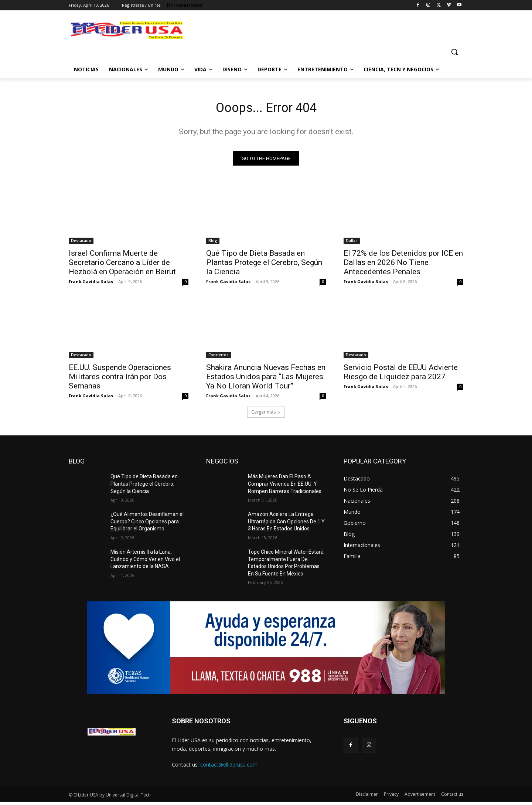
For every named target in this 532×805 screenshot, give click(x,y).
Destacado (81, 244)
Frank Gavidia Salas (91, 284)
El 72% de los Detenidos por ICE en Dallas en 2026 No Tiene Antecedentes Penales (403, 265)
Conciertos (219, 358)
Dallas (352, 244)
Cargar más (266, 415)
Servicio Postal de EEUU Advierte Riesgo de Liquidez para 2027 (401, 375)
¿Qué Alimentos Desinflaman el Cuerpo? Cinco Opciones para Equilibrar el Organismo (147, 524)
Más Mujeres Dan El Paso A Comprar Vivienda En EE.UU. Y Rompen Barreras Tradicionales (285, 487)
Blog (213, 244)
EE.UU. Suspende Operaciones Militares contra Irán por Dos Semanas (120, 380)
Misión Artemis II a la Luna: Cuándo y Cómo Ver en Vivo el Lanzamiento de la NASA (145, 562)
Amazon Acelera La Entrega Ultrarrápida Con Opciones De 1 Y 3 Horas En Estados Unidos (286, 524)
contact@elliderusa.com (229, 767)
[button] (454, 52)
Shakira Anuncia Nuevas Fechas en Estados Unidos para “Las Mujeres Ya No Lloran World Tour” (266, 380)
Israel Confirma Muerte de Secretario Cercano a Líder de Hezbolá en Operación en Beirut (122, 265)
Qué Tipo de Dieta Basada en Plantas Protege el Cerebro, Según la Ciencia (264, 265)
